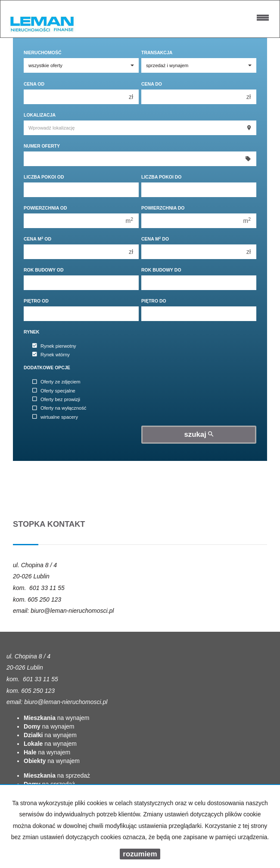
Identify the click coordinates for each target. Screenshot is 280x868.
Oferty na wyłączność (59, 408)
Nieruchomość (43, 53)
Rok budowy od (44, 270)
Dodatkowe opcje (47, 368)
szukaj (199, 434)
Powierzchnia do (163, 208)
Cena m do (155, 239)
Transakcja (157, 53)
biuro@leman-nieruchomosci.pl (72, 611)
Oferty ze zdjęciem (56, 382)
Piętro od (36, 301)
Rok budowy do (161, 270)
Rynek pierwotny (54, 346)
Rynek (31, 332)
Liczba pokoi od (44, 177)
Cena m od (37, 239)
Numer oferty (42, 146)
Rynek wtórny (51, 355)
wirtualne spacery (55, 417)
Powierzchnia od (45, 208)
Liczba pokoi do (162, 177)
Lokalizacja (40, 115)
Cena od (34, 84)
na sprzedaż (57, 775)
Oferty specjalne (54, 391)
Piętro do (154, 301)
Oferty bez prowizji (56, 399)
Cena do (152, 84)
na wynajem (57, 718)
